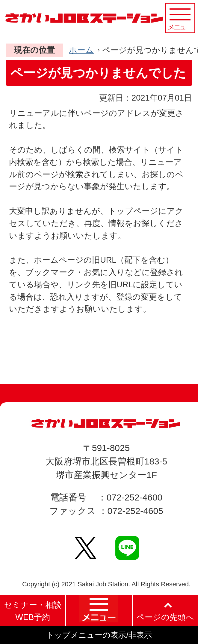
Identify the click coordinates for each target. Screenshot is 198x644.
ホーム (81, 50)
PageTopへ (162, 362)
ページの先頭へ (165, 617)
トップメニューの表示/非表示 (99, 635)
